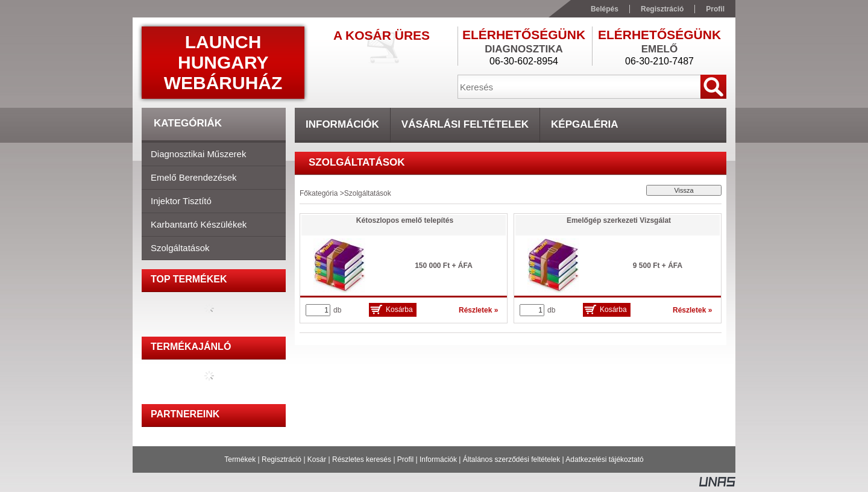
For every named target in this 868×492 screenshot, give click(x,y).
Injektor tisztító (181, 201)
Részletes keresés (362, 459)
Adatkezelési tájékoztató (604, 459)
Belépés (605, 9)
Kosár (317, 459)
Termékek (240, 459)
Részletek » (478, 310)
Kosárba (399, 310)
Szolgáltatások (180, 248)
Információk (438, 459)
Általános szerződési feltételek (511, 459)
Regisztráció (281, 459)
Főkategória (319, 193)
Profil (405, 459)
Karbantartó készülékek (199, 224)
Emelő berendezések (194, 177)
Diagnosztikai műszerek (198, 154)
